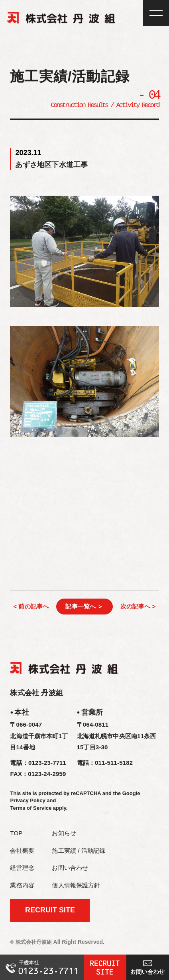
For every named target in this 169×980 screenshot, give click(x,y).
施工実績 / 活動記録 (79, 851)
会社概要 (22, 851)
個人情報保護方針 (76, 886)
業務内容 (22, 886)
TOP (16, 833)
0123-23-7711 (47, 763)
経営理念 (22, 868)
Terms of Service (31, 808)
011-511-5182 (114, 763)
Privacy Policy (28, 801)
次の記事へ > (138, 607)
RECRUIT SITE (50, 910)
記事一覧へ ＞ (84, 607)
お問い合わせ (70, 868)
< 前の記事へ (31, 607)
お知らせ (64, 833)
